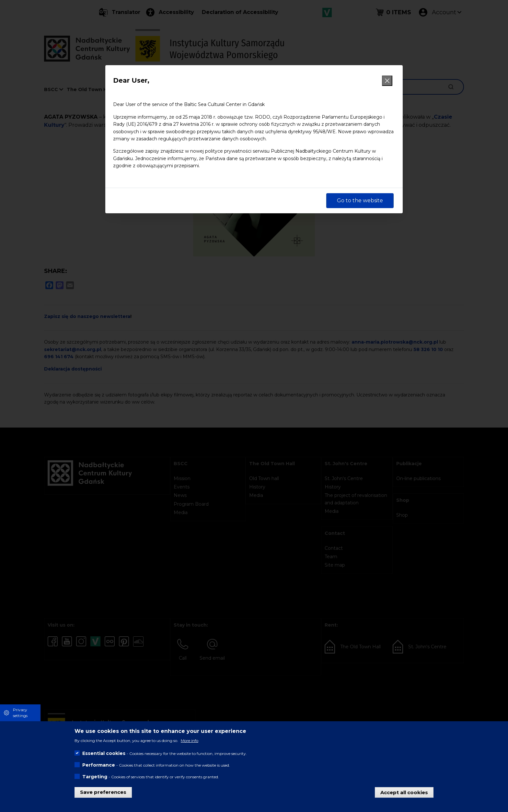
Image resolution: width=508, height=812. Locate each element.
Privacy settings (20, 713)
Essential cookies (104, 753)
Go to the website (360, 200)
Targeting (95, 777)
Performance (99, 765)
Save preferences (103, 792)
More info (190, 741)
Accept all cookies (404, 792)
